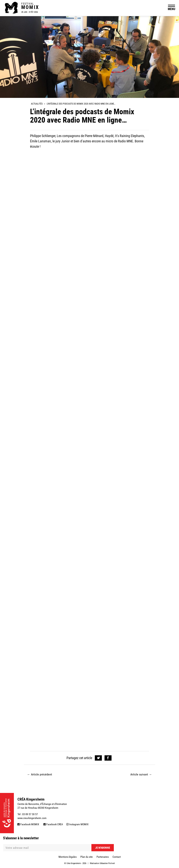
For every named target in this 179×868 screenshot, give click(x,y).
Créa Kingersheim (74, 863)
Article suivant (141, 774)
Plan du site (87, 857)
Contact (117, 857)
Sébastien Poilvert (107, 863)
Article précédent (40, 774)
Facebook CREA (53, 824)
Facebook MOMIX (28, 824)
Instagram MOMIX (77, 824)
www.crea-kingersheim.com (32, 818)
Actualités (37, 104)
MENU (171, 9)
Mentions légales (68, 857)
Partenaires (103, 857)
